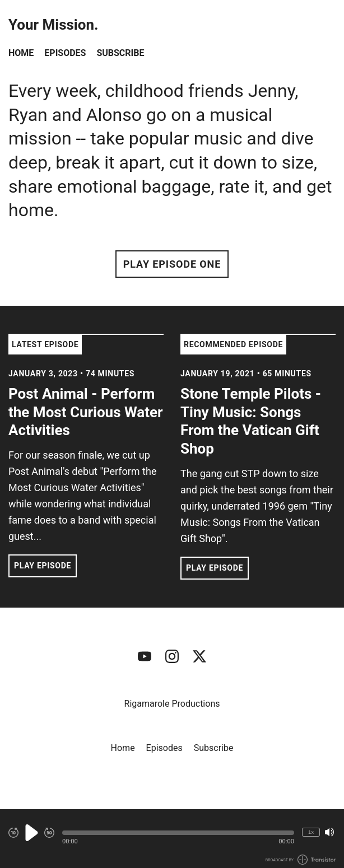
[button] (178, 833)
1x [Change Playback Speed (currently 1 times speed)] (311, 832)
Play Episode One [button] (172, 264)
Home (21, 53)
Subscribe (120, 53)
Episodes (65, 53)
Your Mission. (54, 25)
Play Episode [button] (43, 566)
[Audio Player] (172, 839)
